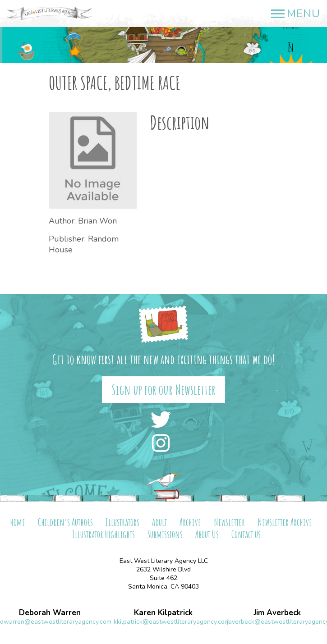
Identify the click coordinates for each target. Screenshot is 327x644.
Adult (159, 522)
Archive (190, 522)
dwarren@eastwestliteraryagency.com (56, 622)
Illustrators (122, 522)
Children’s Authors (65, 522)
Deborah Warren (50, 613)
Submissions (165, 534)
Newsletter (229, 522)
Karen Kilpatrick (163, 613)
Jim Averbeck (277, 613)
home (18, 522)
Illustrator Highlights (104, 534)
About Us (207, 534)
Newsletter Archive (285, 522)
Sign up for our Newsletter (163, 390)
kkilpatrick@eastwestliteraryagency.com (172, 622)
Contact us (246, 534)
